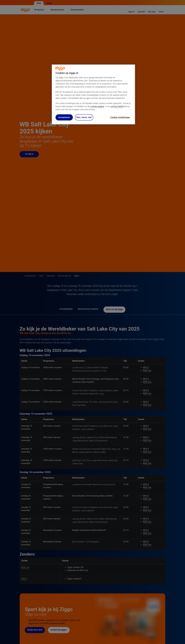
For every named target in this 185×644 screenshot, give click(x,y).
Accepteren (64, 117)
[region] (93, 94)
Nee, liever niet (84, 117)
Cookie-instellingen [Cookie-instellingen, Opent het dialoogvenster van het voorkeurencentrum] (120, 117)
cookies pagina (97, 106)
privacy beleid (117, 106)
